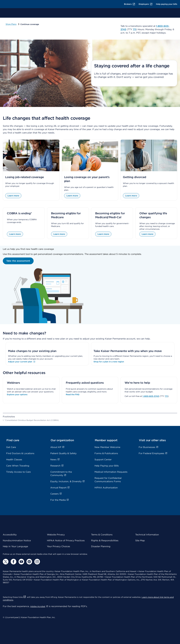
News (55, 460)
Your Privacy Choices (58, 546)
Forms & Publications (106, 453)
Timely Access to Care (18, 472)
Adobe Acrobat (39, 606)
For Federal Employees (153, 453)
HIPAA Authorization (106, 488)
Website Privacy (56, 535)
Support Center (103, 460)
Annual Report (60, 488)
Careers (56, 494)
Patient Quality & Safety (63, 453)
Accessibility (10, 535)
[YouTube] (21, 562)
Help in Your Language (15, 546)
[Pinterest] (29, 562)
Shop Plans (11, 24)
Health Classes (14, 460)
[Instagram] (37, 562)
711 (166, 396)
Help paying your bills (167, 4)
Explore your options (17, 394)
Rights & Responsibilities (105, 541)
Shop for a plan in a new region (109, 362)
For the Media (60, 500)
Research (57, 466)
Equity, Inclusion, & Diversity (67, 481)
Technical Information (147, 535)
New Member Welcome (107, 447)
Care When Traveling (18, 466)
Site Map (140, 541)
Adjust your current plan (22, 362)
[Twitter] (6, 562)
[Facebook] (13, 562)
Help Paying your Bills (107, 466)
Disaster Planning (101, 546)
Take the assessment (18, 261)
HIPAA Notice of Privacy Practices (66, 541)
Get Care (11, 447)
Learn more (13, 196)
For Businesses (148, 447)
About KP (57, 447)
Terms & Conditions (102, 535)
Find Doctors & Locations (20, 453)
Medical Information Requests (111, 472)
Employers (146, 4)
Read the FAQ (73, 394)
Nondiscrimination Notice (17, 541)
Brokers (130, 4)
